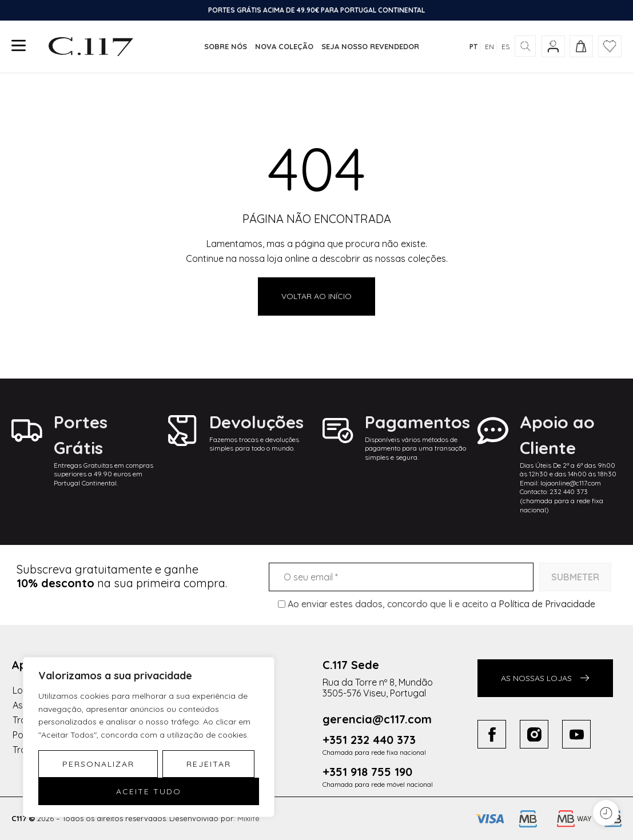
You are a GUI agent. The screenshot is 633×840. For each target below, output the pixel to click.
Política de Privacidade (547, 604)
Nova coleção (284, 46)
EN (489, 47)
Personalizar (98, 764)
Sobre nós (226, 46)
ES (505, 47)
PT (473, 47)
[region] (149, 737)
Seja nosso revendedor (370, 46)
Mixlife (248, 818)
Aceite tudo (149, 791)
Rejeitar (209, 764)
